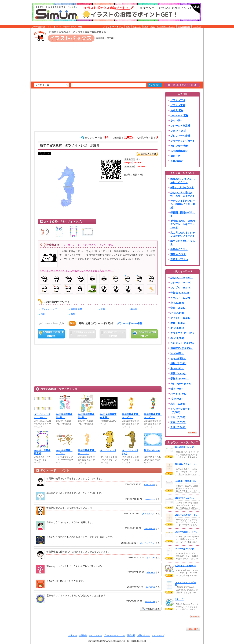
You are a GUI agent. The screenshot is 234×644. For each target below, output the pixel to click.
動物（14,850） (179, 323)
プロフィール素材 (180, 136)
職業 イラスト (178, 254)
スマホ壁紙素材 (179, 151)
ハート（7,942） (180, 394)
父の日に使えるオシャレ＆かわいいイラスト (183, 234)
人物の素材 (177, 161)
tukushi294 (150, 601)
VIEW (169, 457)
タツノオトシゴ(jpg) (130, 452)
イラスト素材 (178, 105)
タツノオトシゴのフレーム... (42, 416)
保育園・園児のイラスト (183, 214)
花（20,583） (178, 303)
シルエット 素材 (179, 115)
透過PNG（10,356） (182, 348)
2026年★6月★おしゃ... (186, 464)
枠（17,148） (178, 313)
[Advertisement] (14, 82)
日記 (152, 27)
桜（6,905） (177, 399)
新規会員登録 (184, 27)
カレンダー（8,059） (182, 384)
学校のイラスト (179, 249)
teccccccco (150, 499)
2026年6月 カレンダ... (185, 549)
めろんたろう (149, 514)
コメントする (106, 245)
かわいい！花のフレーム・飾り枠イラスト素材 (183, 204)
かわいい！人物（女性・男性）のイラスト (183, 194)
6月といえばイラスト (182, 187)
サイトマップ (158, 635)
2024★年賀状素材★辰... (108, 416)
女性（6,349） (178, 427)
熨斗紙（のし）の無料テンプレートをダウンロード (183, 224)
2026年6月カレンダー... (186, 447)
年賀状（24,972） (180, 293)
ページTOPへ (193, 629)
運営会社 (131, 635)
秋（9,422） (177, 353)
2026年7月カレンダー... (186, 532)
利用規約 (72, 635)
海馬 (73, 314)
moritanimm (149, 529)
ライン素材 (177, 121)
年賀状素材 (76, 309)
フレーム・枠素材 (180, 126)
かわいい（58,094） (182, 277)
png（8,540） (178, 358)
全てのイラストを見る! (182, 85)
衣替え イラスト (179, 259)
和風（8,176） (178, 373)
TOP (128, 27)
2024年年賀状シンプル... (64, 452)
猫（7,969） (177, 389)
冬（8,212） (177, 368)
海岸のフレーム (152, 450)
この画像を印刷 (144, 334)
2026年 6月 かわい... (185, 498)
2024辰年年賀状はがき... (64, 416)
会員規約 (83, 635)
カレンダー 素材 (179, 146)
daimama (151, 587)
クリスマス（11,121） (183, 333)
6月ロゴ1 (179, 599)
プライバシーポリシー (114, 635)
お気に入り (147, 154)
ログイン (197, 27)
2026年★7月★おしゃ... (186, 515)
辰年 (103, 309)
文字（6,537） (178, 422)
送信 (72, 323)
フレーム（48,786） (182, 283)
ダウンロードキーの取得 (130, 323)
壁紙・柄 (175, 156)
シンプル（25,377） (182, 288)
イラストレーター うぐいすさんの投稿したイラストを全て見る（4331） (77, 271)
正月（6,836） (178, 417)
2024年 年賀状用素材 (42, 452)
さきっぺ (151, 558)
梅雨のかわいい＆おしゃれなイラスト (183, 181)
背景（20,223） (179, 308)
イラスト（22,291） (182, 298)
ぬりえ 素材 (177, 110)
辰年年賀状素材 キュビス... (131, 416)
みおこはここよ (148, 543)
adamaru (151, 572)
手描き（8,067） (180, 379)
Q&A (146, 27)
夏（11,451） (178, 328)
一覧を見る (192, 432)
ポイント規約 (95, 635)
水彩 (43, 314)
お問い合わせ (143, 635)
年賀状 (134, 309)
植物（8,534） (178, 363)
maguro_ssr (149, 485)
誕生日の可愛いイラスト (183, 243)
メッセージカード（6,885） (180, 410)
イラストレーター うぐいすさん (80, 245)
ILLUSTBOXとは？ (166, 27)
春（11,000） (178, 338)
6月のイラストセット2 (186, 566)
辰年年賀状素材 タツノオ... (87, 452)
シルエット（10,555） (183, 343)
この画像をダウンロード (51, 334)
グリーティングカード (183, 141)
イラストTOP (178, 100)
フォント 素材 (178, 131)
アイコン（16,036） (182, 318)
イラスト (137, 27)
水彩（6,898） (178, 404)
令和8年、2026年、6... (186, 481)
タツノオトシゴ (49, 309)
